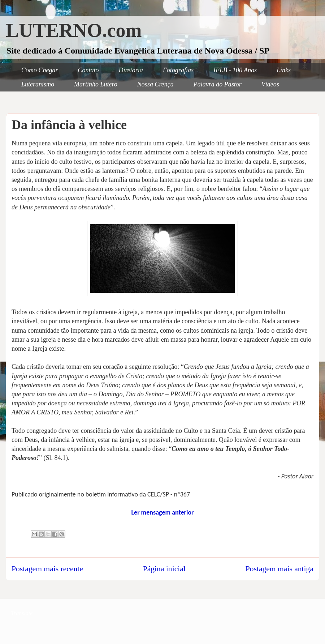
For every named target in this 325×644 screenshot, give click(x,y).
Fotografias (178, 70)
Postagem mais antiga (279, 569)
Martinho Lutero (96, 84)
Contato (88, 70)
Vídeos (270, 84)
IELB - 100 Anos (235, 70)
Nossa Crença (155, 84)
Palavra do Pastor (218, 84)
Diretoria (131, 70)
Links (284, 70)
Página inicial (164, 569)
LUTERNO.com (74, 30)
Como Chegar (40, 70)
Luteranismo (38, 84)
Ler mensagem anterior (162, 512)
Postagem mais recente (47, 569)
